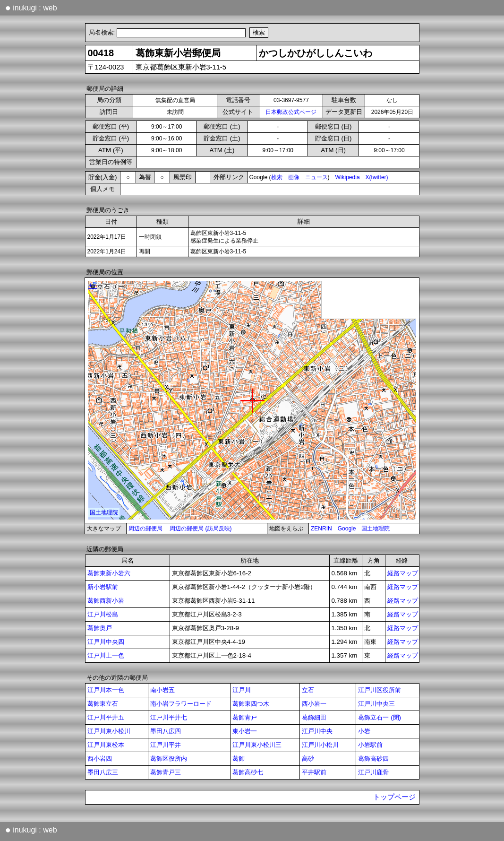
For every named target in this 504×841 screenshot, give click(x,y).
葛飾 (239, 759)
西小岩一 (314, 704)
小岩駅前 (370, 745)
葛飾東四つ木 (251, 704)
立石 (308, 690)
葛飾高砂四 (373, 759)
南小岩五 (162, 690)
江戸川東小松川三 (257, 745)
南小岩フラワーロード (181, 704)
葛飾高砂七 (248, 772)
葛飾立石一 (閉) (380, 717)
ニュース (316, 177)
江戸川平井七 (169, 717)
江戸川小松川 (320, 745)
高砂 (308, 759)
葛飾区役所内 (169, 759)
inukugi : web (31, 8)
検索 (277, 177)
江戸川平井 (166, 745)
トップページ (394, 797)
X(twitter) (377, 177)
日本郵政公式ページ (291, 112)
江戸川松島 (103, 614)
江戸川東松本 (106, 745)
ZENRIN (321, 529)
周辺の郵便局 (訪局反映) (201, 529)
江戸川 (242, 690)
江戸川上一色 (106, 655)
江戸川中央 (317, 731)
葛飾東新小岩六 (109, 573)
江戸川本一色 (106, 690)
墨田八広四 (166, 731)
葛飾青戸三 (166, 772)
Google (347, 529)
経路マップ (403, 573)
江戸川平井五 (106, 717)
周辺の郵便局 (145, 529)
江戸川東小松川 (109, 731)
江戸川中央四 (106, 642)
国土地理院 (376, 529)
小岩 (364, 731)
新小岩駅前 (103, 587)
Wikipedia (348, 177)
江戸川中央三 (376, 704)
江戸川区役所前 (380, 690)
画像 (294, 177)
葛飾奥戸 (100, 628)
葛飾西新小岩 (106, 601)
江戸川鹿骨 (373, 772)
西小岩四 (100, 759)
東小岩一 (245, 731)
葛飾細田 (314, 717)
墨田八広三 (103, 772)
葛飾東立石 (103, 704)
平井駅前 (314, 772)
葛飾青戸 (245, 717)
